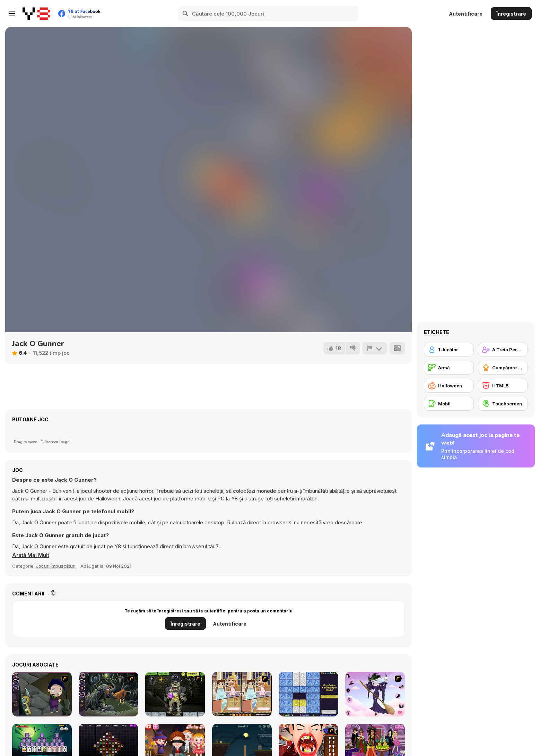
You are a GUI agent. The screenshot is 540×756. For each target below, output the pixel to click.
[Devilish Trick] (242, 694)
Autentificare (466, 14)
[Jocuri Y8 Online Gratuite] (36, 14)
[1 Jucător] (449, 350)
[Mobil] (449, 404)
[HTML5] (503, 386)
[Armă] (449, 368)
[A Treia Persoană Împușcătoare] (503, 350)
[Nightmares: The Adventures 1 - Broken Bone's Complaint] (42, 694)
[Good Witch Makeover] (375, 694)
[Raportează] (375, 348)
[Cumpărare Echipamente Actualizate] (503, 368)
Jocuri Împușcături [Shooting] (56, 566)
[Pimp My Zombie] (175, 694)
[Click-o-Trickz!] (308, 694)
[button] (31, 555)
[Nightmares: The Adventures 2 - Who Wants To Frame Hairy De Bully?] (108, 694)
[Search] (186, 14)
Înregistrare (511, 14)
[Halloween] (449, 386)
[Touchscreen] (503, 404)
